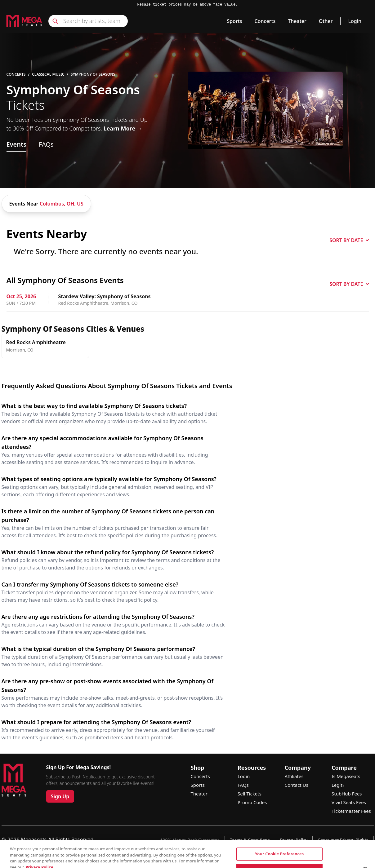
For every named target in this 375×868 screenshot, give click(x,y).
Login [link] (355, 21)
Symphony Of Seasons (93, 74)
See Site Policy (243, 857)
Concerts (265, 21)
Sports (234, 21)
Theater (297, 21)
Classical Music (48, 74)
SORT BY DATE (349, 240)
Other (326, 21)
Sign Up (60, 796)
